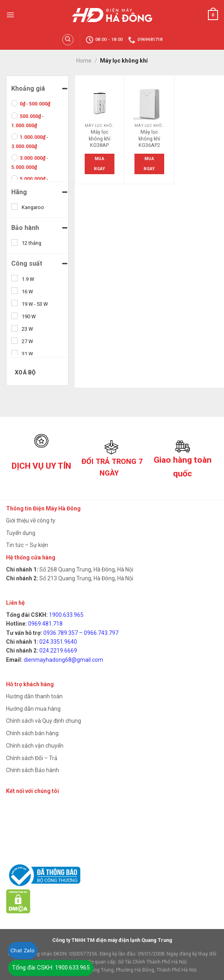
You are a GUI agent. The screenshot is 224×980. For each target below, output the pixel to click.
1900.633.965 (66, 615)
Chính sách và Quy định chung (44, 721)
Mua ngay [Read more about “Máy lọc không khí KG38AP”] (99, 164)
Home (84, 61)
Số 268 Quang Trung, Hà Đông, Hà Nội (86, 569)
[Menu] (10, 15)
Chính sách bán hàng (32, 733)
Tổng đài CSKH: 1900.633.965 (51, 968)
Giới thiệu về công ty (31, 520)
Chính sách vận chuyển (35, 746)
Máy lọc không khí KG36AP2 (149, 138)
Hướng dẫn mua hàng (33, 709)
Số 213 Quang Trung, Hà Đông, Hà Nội (86, 578)
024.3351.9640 (58, 642)
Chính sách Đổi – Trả (32, 758)
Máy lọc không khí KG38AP (100, 138)
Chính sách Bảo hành (33, 770)
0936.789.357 (61, 633)
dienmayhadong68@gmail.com (63, 660)
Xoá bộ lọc (25, 375)
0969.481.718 (45, 624)
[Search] (68, 40)
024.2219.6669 (58, 651)
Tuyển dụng (21, 533)
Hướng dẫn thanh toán (34, 696)
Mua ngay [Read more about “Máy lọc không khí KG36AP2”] (149, 164)
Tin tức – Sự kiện (27, 545)
